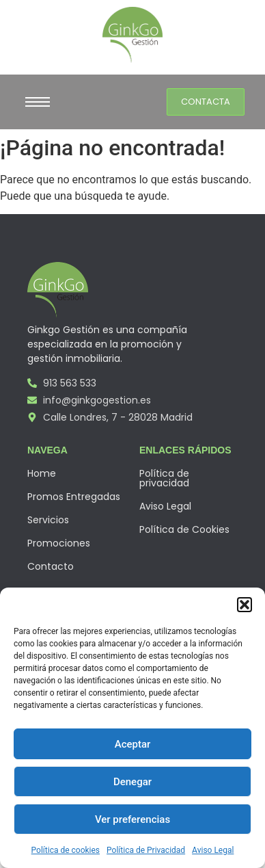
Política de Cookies (184, 529)
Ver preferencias (132, 819)
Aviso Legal (213, 850)
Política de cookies (66, 850)
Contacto (51, 566)
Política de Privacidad (146, 850)
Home (42, 473)
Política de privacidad (164, 478)
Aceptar (133, 744)
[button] (245, 605)
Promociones (59, 543)
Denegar (132, 782)
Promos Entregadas (74, 497)
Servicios (48, 520)
